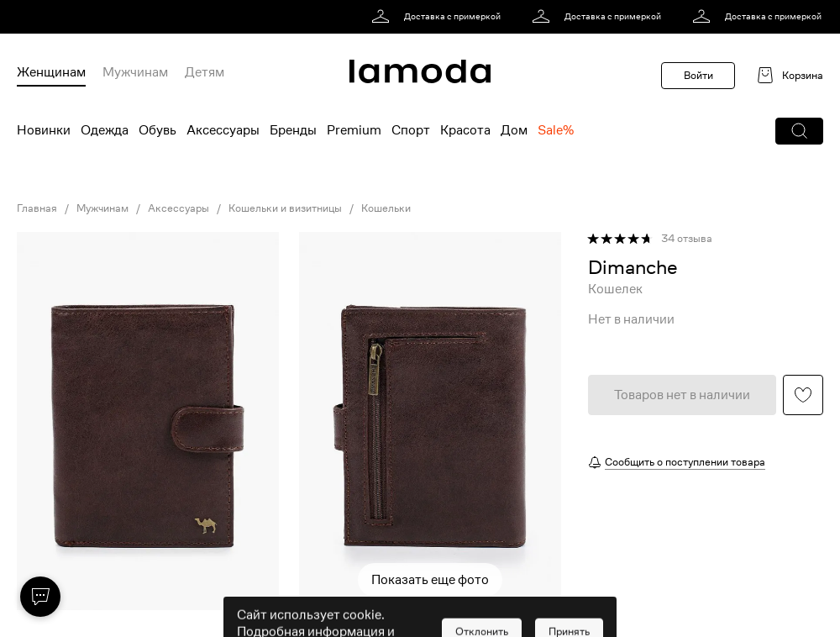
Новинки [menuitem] (44, 130)
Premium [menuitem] (354, 130)
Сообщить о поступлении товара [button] (685, 462)
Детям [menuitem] (205, 72)
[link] (439, 17)
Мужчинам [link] (102, 208)
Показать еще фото (430, 580)
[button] (799, 131)
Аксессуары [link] (178, 208)
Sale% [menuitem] (556, 130)
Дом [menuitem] (514, 130)
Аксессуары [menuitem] (223, 130)
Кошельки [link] (386, 208)
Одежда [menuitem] (105, 130)
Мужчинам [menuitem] (135, 72)
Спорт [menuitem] (411, 130)
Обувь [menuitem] (157, 130)
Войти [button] (698, 75)
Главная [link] (37, 208)
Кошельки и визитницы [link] (285, 208)
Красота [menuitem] (465, 130)
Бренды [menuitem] (293, 130)
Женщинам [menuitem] (51, 72)
